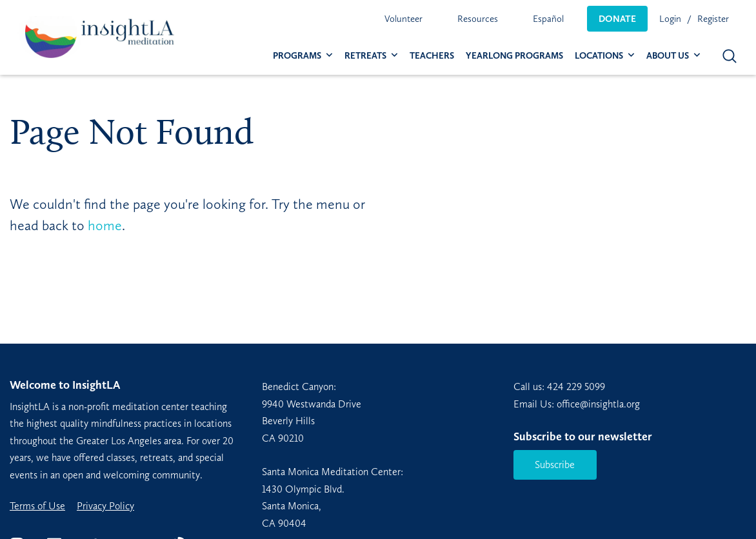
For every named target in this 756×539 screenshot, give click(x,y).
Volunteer (403, 19)
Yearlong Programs (514, 56)
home (105, 225)
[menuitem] (403, 19)
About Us (668, 56)
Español (548, 19)
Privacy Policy (105, 506)
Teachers (432, 56)
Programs (297, 56)
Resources (478, 19)
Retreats (365, 56)
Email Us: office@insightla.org (577, 404)
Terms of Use (37, 506)
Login (670, 19)
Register (713, 19)
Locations (599, 56)
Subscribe (555, 465)
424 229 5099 (576, 387)
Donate (617, 19)
